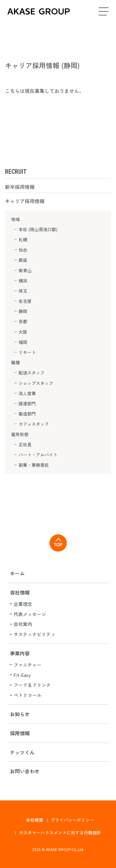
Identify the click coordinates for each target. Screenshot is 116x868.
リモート (27, 352)
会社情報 (20, 592)
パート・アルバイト (38, 455)
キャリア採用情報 (25, 201)
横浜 (23, 281)
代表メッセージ (30, 614)
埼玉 (23, 291)
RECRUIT (16, 172)
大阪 (23, 332)
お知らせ (20, 714)
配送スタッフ (32, 373)
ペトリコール (28, 695)
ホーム (17, 573)
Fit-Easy (22, 675)
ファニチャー (28, 665)
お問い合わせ (25, 771)
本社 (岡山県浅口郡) (38, 229)
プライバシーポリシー (72, 820)
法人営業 (27, 393)
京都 (23, 321)
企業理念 (23, 604)
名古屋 (25, 301)
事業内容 (20, 653)
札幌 (23, 240)
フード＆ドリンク (32, 685)
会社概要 (35, 820)
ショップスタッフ (36, 383)
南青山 (25, 270)
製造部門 (27, 414)
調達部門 (27, 403)
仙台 (23, 250)
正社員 (25, 444)
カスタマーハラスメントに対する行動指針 (60, 833)
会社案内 (23, 624)
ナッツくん (22, 752)
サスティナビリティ (34, 634)
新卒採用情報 (20, 187)
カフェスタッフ (34, 424)
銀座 (23, 260)
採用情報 (20, 733)
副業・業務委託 (34, 465)
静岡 (23, 311)
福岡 (23, 342)
